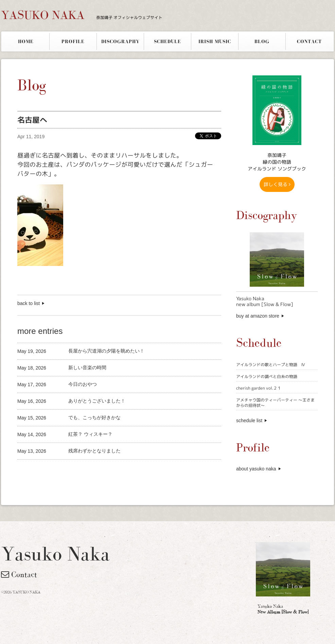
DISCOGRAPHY (120, 41)
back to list (29, 303)
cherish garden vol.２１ (259, 388)
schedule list (249, 421)
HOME (26, 41)
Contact (19, 574)
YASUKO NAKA (82, 15)
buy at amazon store (258, 316)
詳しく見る (277, 184)
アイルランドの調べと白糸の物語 (267, 377)
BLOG (262, 41)
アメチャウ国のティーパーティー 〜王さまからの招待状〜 (275, 403)
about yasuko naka (256, 469)
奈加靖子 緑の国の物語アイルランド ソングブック (277, 162)
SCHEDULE (167, 41)
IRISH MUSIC (215, 41)
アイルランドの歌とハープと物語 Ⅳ (271, 365)
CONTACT (309, 41)
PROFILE (73, 41)
